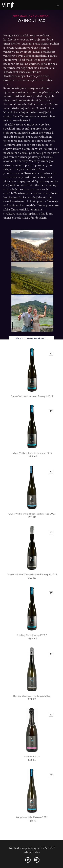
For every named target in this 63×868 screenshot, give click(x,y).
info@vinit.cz (32, 852)
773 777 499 (46, 848)
